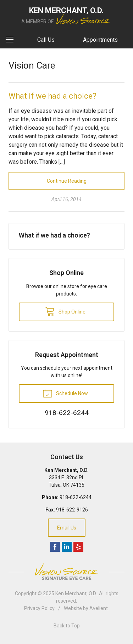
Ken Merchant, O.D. (76, 593)
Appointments (100, 40)
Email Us (67, 528)
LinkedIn (67, 547)
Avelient (99, 608)
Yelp (78, 547)
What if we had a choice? (52, 96)
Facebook (55, 547)
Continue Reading (67, 181)
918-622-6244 (76, 497)
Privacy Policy (39, 608)
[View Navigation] (12, 40)
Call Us (46, 40)
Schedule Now (65, 393)
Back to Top (67, 626)
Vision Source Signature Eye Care (67, 572)
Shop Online (65, 311)
